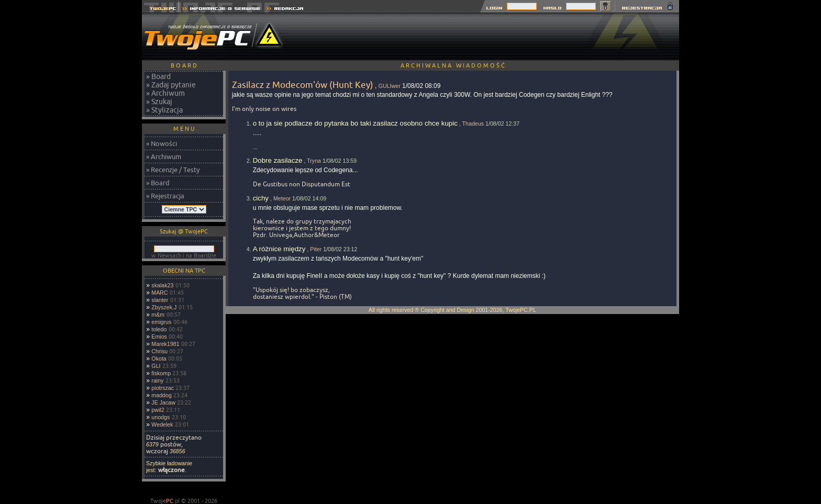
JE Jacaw (163, 402)
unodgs (160, 417)
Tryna (314, 161)
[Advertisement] (489, 37)
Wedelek (162, 424)
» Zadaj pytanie (171, 85)
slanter (160, 300)
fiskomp (161, 373)
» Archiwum (165, 93)
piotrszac (163, 388)
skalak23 (162, 285)
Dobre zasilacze (278, 160)
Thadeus (473, 124)
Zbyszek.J (164, 307)
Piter (316, 249)
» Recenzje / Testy (173, 170)
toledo (159, 329)
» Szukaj (159, 102)
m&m (158, 315)
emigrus (161, 322)
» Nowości (162, 143)
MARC (159, 293)
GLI (156, 366)
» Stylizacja (164, 110)
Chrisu (159, 351)
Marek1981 (165, 344)
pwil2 (158, 410)
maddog (162, 395)
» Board (158, 76)
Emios (159, 337)
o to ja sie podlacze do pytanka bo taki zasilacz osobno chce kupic (355, 123)
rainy (157, 380)
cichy (261, 198)
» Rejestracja (165, 196)
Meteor (282, 198)
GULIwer (390, 86)
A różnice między (279, 249)
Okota (159, 359)
